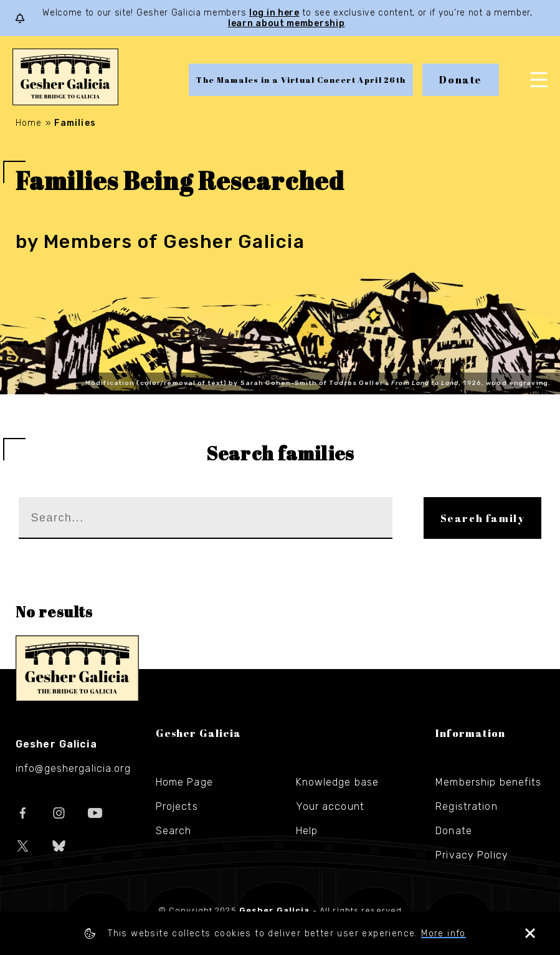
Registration (466, 806)
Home (29, 123)
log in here (274, 13)
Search (174, 831)
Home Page (184, 782)
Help (307, 831)
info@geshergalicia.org (73, 768)
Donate (461, 80)
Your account (330, 806)
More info (444, 934)
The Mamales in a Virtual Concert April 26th (301, 80)
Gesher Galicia (77, 668)
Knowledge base (338, 782)
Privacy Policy (472, 855)
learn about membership (286, 23)
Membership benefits (488, 782)
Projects (177, 806)
